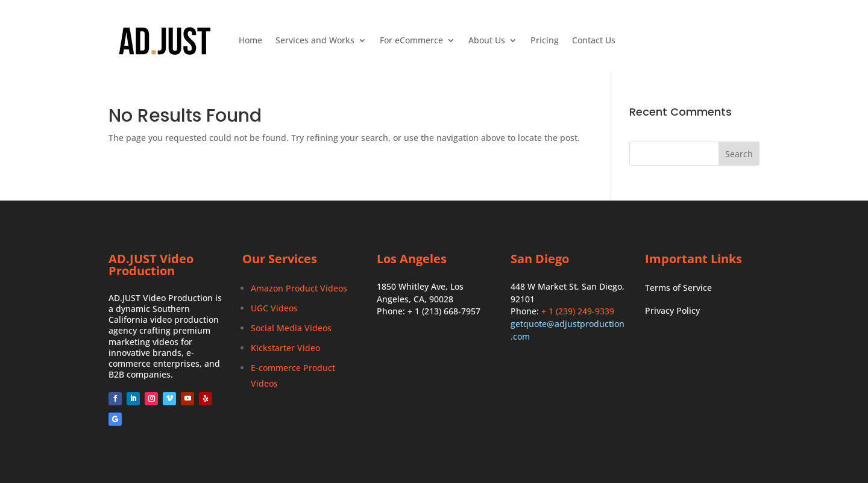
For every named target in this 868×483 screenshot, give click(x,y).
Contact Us (594, 40)
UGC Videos (274, 308)
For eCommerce (411, 40)
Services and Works (315, 40)
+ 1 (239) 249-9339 (578, 311)
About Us (487, 40)
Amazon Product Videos (299, 288)
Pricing (545, 40)
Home (250, 40)
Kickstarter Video (285, 348)
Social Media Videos (291, 328)
